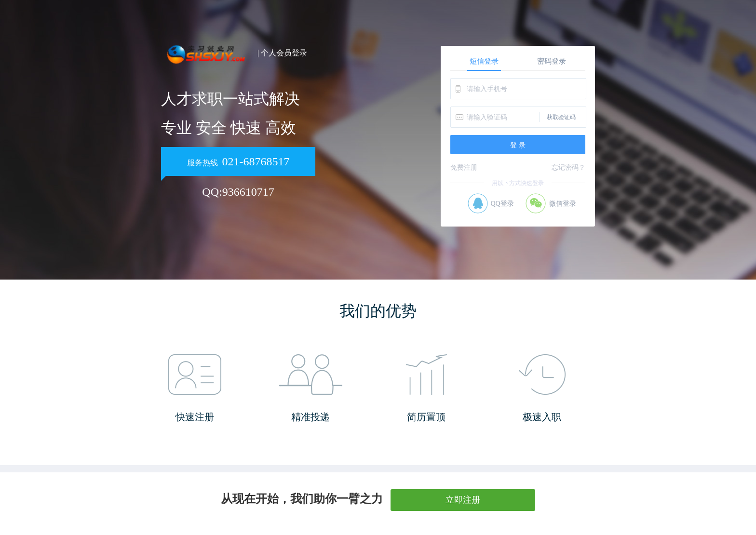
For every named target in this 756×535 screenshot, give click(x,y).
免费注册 (464, 167)
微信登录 (563, 204)
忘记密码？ (568, 167)
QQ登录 (502, 204)
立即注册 (463, 500)
